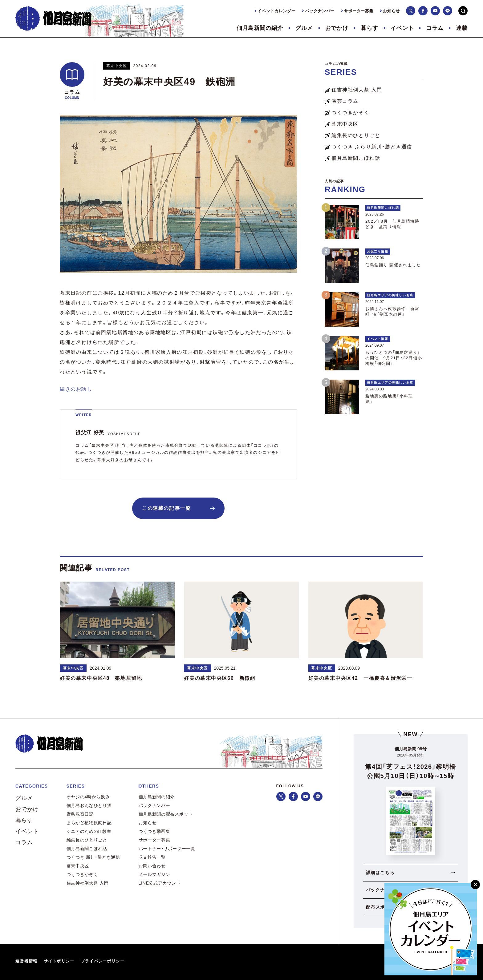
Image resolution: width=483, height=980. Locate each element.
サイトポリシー (59, 961)
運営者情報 (26, 961)
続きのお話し (76, 389)
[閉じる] (475, 885)
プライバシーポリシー (103, 961)
